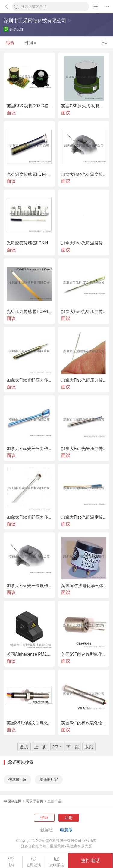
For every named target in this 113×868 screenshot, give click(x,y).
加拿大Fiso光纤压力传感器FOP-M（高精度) (29, 449)
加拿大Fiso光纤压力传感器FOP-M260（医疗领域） (29, 517)
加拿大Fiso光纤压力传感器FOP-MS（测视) (84, 311)
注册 (69, 818)
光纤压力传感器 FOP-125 (29, 311)
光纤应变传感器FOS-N (27, 243)
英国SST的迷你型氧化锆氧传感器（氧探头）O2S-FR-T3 (84, 654)
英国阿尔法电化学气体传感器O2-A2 (84, 586)
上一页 (40, 747)
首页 (24, 747)
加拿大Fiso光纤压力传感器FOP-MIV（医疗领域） (84, 449)
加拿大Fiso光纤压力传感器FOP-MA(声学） (84, 380)
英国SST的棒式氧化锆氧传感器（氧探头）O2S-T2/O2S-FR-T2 (84, 723)
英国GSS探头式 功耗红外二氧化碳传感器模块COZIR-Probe (84, 106)
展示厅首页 (34, 801)
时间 (30, 43)
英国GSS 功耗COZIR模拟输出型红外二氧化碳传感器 (29, 106)
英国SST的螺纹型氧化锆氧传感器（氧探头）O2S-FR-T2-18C (29, 723)
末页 (89, 747)
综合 (10, 43)
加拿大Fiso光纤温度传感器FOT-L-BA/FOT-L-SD (29, 586)
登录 (44, 818)
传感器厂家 (17, 780)
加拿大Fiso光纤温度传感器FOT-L (84, 174)
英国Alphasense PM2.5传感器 (29, 654)
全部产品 (55, 801)
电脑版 (66, 830)
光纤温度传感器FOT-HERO (29, 174)
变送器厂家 (49, 780)
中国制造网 (13, 801)
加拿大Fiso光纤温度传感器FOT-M (84, 243)
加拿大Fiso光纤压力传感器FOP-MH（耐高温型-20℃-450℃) (29, 380)
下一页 (73, 747)
